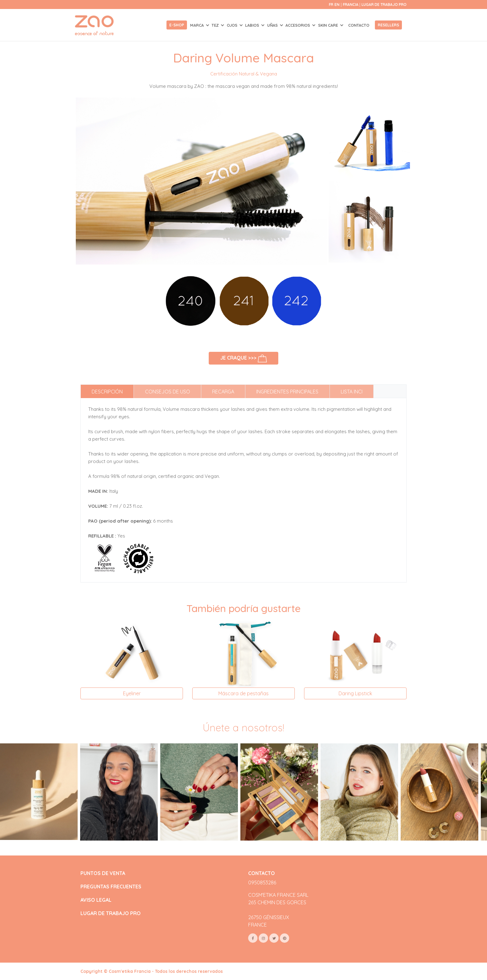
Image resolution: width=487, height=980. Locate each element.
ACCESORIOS (298, 25)
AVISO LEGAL (96, 900)
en (337, 5)
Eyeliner (132, 693)
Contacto (359, 25)
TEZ (216, 25)
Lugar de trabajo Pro (384, 5)
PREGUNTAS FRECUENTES (111, 887)
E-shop (177, 25)
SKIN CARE (329, 25)
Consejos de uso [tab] (168, 392)
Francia (351, 5)
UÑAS (273, 25)
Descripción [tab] (107, 392)
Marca (198, 25)
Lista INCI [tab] (352, 392)
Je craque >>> (244, 358)
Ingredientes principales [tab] (287, 392)
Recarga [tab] (223, 392)
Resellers (388, 25)
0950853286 (262, 882)
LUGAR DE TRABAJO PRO (111, 913)
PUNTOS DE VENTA (103, 873)
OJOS (233, 25)
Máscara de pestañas (243, 693)
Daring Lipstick (355, 693)
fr (331, 5)
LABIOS (253, 25)
